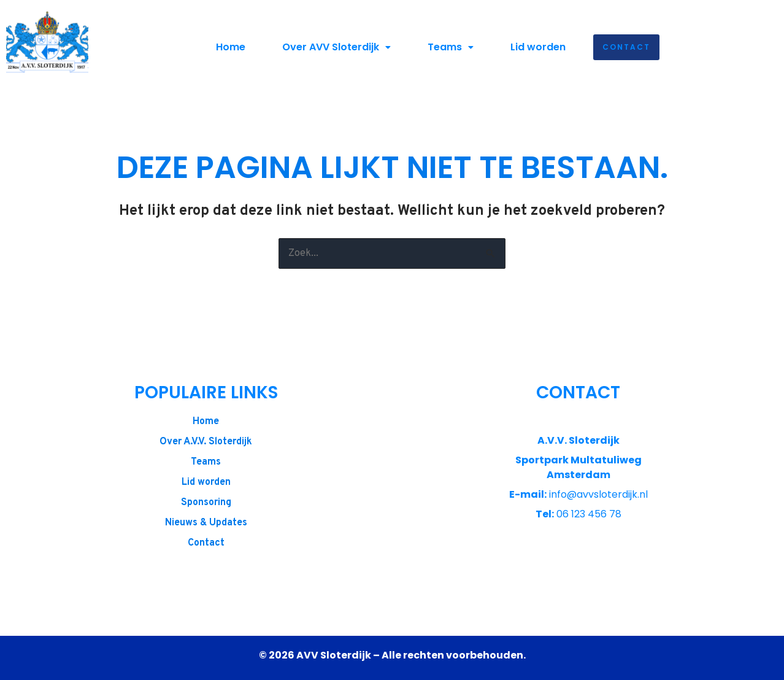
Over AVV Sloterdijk (336, 47)
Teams (451, 47)
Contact (626, 47)
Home (231, 47)
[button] (336, 47)
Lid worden (538, 47)
